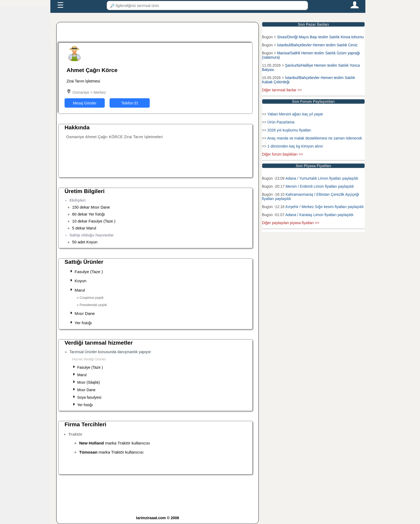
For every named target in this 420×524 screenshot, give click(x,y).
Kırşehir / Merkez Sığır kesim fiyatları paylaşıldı (325, 207)
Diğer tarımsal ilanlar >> (282, 90)
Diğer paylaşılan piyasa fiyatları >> (291, 223)
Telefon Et (130, 103)
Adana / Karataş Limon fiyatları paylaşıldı (319, 215)
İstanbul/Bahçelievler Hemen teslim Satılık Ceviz (317, 45)
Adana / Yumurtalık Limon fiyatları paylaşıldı (322, 178)
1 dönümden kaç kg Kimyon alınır (295, 146)
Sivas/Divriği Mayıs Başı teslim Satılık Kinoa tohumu (320, 37)
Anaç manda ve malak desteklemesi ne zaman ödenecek (314, 138)
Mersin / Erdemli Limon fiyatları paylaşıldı (320, 186)
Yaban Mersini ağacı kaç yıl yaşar (295, 114)
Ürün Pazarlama (281, 122)
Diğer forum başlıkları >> (282, 154)
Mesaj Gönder (85, 103)
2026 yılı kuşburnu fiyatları (289, 130)
